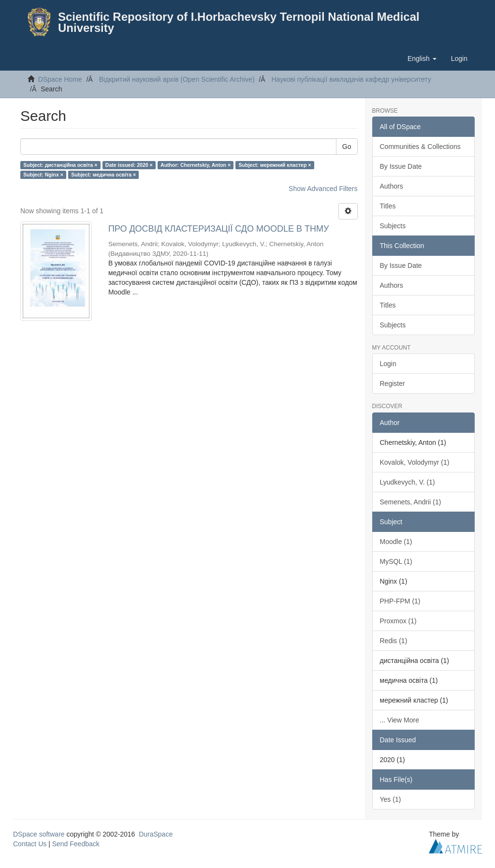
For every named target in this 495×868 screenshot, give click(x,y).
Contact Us (30, 844)
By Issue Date (401, 166)
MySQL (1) (396, 561)
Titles (388, 206)
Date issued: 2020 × (129, 165)
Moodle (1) (396, 542)
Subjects (393, 226)
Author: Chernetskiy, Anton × (196, 165)
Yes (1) (391, 799)
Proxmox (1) (398, 621)
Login (388, 364)
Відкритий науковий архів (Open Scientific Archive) (177, 79)
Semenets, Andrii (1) (411, 502)
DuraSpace (156, 834)
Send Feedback (76, 844)
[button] (422, 59)
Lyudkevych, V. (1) (408, 482)
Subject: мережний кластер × (275, 165)
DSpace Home (60, 79)
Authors (392, 186)
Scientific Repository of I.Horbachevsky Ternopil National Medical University (239, 22)
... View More (400, 720)
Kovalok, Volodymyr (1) (415, 462)
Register (393, 383)
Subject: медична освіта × (103, 175)
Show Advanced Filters (323, 189)
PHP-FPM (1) (400, 601)
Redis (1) (394, 641)
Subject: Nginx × (43, 175)
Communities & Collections (420, 147)
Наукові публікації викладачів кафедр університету (351, 79)
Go (347, 147)
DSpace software (39, 834)
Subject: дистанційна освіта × (60, 165)
